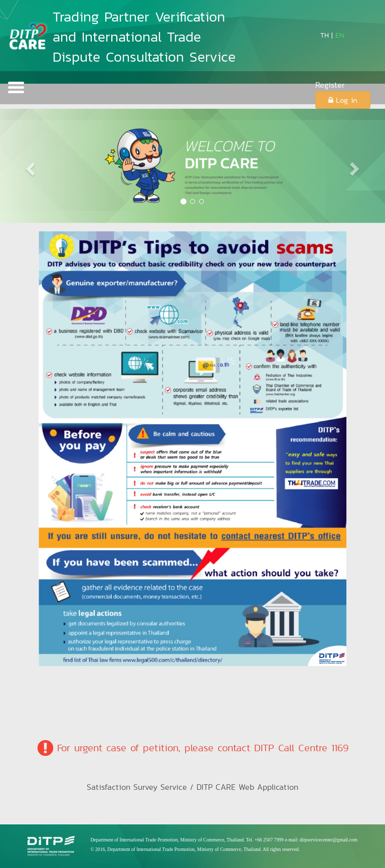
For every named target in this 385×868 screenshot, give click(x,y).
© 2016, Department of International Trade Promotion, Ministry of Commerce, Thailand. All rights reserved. (195, 849)
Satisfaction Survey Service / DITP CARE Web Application (192, 787)
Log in (343, 100)
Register (330, 85)
